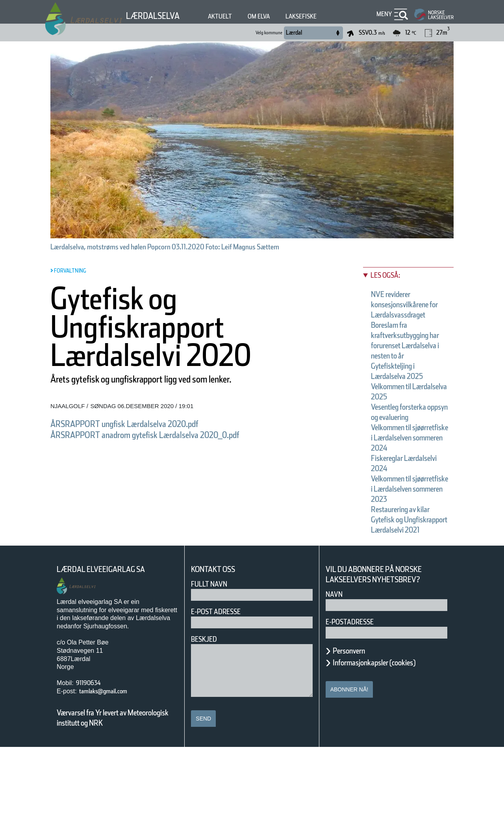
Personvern (355, 722)
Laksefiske (322, 16)
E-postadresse (355, 694)
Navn (335, 666)
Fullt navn (212, 656)
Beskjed (206, 711)
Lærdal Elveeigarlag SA (110, 641)
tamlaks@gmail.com (111, 763)
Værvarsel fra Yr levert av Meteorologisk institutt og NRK (117, 789)
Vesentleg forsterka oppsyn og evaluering (408, 438)
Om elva (274, 16)
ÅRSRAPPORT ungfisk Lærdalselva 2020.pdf (145, 424)
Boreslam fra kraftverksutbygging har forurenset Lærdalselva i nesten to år (410, 356)
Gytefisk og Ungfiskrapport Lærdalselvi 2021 (404, 591)
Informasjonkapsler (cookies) (389, 734)
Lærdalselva (157, 16)
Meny (383, 14)
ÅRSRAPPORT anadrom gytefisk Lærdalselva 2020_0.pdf (172, 435)
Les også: (389, 275)
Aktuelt (230, 16)
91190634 (92, 755)
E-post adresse (221, 683)
